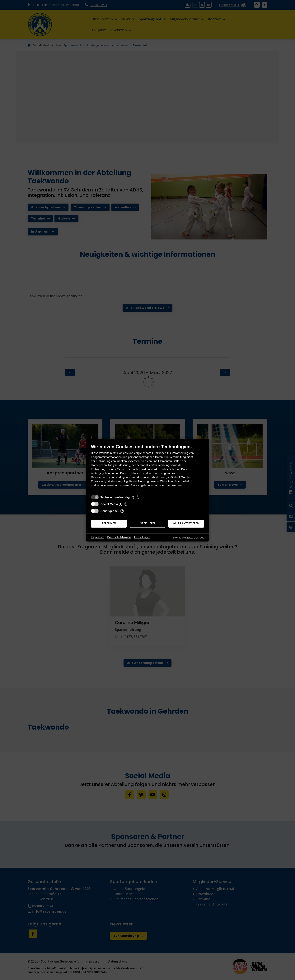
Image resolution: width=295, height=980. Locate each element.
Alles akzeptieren (186, 524)
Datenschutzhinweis (119, 537)
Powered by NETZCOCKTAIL (188, 538)
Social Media (109, 504)
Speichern (148, 524)
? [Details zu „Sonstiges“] (122, 511)
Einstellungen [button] (142, 537)
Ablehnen (109, 524)
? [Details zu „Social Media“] (126, 504)
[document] (147, 468)
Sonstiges (107, 511)
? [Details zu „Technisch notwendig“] (138, 497)
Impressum (98, 537)
